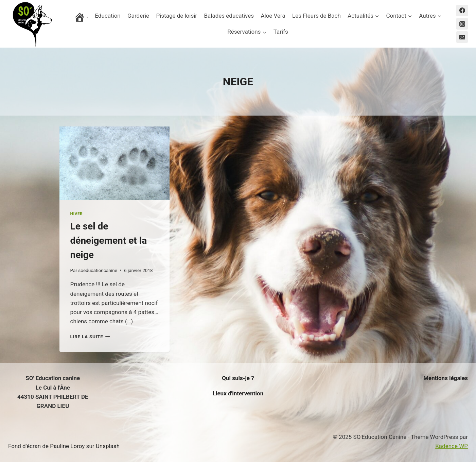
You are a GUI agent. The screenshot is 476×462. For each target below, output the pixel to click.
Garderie (138, 16)
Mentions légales (446, 378)
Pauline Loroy (67, 446)
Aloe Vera (273, 16)
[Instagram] (462, 24)
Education (108, 16)
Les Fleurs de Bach (316, 16)
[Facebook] (462, 11)
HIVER (77, 214)
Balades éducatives (229, 16)
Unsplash (108, 446)
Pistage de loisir (177, 16)
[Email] (462, 37)
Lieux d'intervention (238, 393)
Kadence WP (452, 446)
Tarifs (281, 32)
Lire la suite (90, 337)
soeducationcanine (98, 270)
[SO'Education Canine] (32, 24)
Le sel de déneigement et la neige (109, 241)
